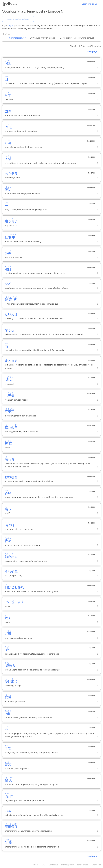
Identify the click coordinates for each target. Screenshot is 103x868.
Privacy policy (67, 865)
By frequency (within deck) (43, 38)
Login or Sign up (90, 4)
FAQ (43, 865)
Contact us (53, 865)
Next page (92, 52)
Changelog (96, 865)
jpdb (7, 4)
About (35, 865)
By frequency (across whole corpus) (77, 38)
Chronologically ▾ (17, 38)
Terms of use (83, 865)
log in (11, 26)
